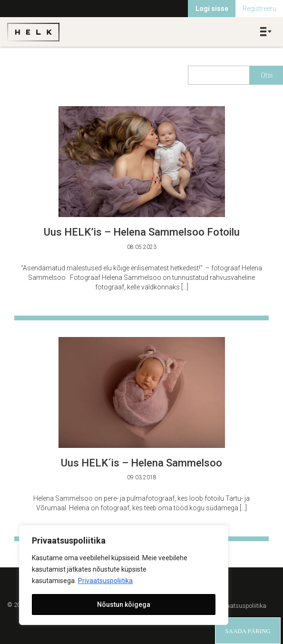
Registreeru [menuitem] (259, 9)
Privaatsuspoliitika (105, 581)
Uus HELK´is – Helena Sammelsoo (141, 463)
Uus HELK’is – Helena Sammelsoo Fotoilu (142, 232)
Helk (33, 32)
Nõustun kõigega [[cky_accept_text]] (124, 604)
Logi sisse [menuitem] (212, 9)
